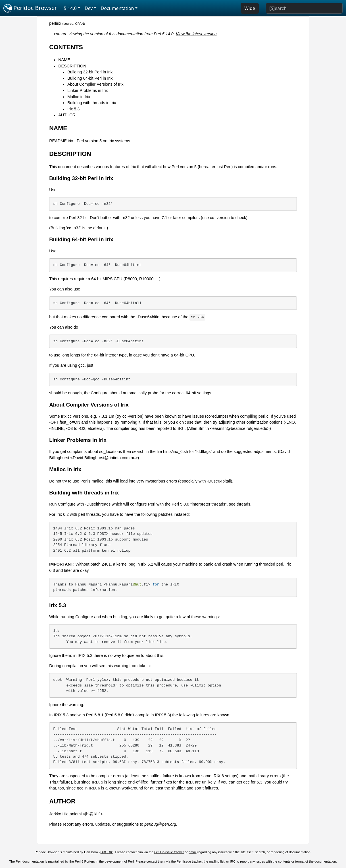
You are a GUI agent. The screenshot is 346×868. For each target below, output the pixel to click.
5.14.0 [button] (70, 8)
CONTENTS (66, 47)
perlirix (55, 23)
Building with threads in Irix (92, 103)
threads (243, 504)
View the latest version (196, 34)
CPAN (79, 24)
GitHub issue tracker (169, 852)
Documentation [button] (117, 8)
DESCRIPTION (72, 66)
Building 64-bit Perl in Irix (90, 78)
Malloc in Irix (79, 97)
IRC (233, 861)
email (193, 852)
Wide (250, 8)
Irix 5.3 (73, 109)
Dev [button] (89, 8)
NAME (64, 60)
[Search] (304, 8)
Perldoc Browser (30, 8)
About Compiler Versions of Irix (95, 84)
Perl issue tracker (189, 861)
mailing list (217, 861)
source (68, 24)
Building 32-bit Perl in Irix (90, 72)
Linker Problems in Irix (87, 90)
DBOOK (107, 852)
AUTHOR (67, 115)
